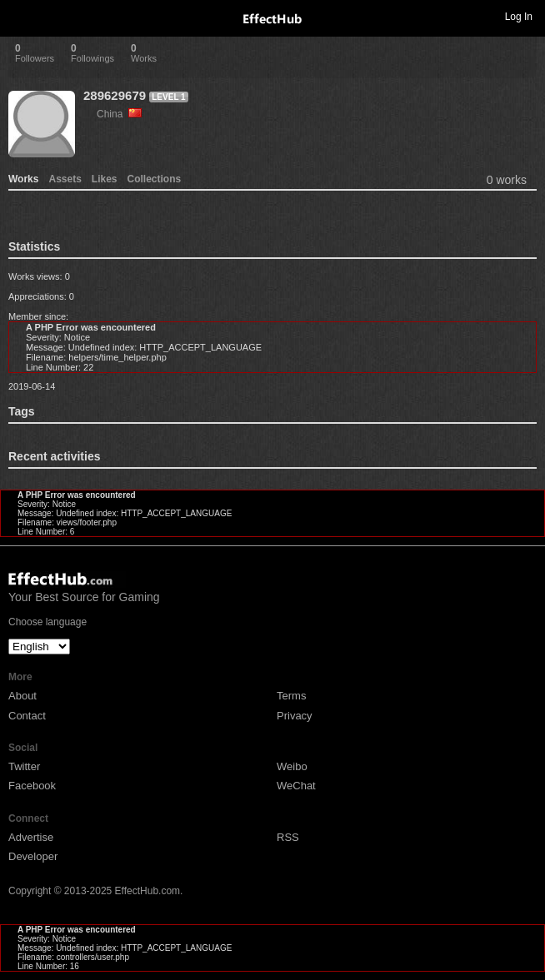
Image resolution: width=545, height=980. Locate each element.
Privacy (295, 716)
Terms (291, 696)
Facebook (32, 786)
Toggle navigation (20, 16)
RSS (288, 837)
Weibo (292, 766)
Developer (33, 856)
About (22, 696)
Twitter (24, 766)
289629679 (115, 95)
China (119, 114)
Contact (27, 716)
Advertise (31, 837)
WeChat (296, 786)
